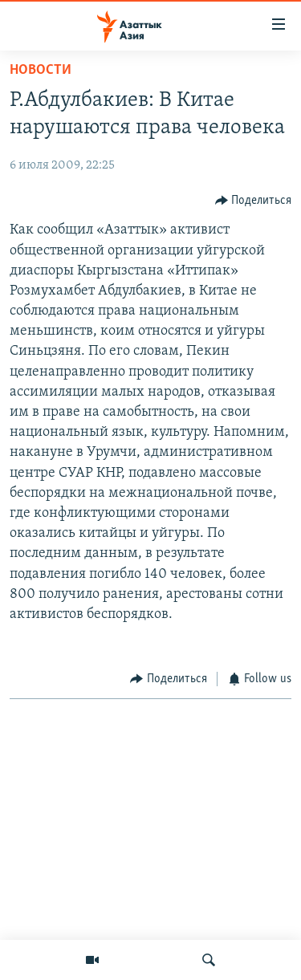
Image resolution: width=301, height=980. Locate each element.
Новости (41, 70)
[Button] (254, 200)
